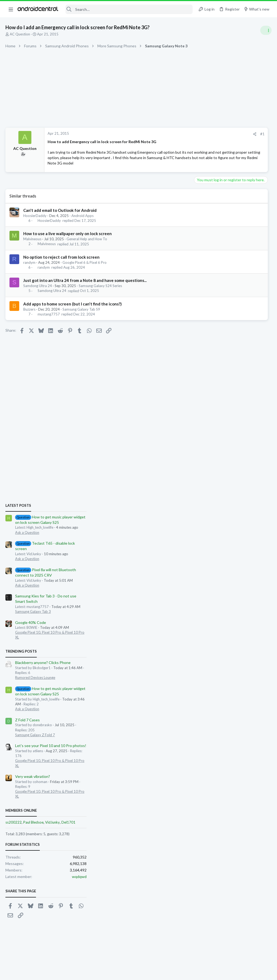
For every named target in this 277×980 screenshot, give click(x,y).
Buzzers (29, 314)
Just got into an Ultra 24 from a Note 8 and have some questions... (85, 286)
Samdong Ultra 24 (38, 291)
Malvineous (32, 244)
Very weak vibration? (218, 564)
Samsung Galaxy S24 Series (100, 291)
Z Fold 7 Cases (212, 507)
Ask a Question (212, 320)
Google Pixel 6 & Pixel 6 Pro (85, 268)
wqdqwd (264, 664)
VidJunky (238, 610)
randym (29, 268)
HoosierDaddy (35, 221)
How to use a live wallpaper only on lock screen (67, 239)
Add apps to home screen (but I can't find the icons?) (72, 309)
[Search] (129, 9)
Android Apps (83, 221)
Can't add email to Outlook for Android (60, 216)
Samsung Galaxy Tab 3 (218, 399)
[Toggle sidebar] (266, 30)
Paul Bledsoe (218, 610)
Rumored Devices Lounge (220, 465)
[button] (11, 9)
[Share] (172, 134)
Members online (206, 597)
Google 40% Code (216, 410)
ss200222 (199, 610)
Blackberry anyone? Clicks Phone (228, 450)
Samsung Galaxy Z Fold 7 (220, 522)
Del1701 (253, 610)
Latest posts (203, 293)
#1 (180, 134)
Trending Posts (206, 439)
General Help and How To (87, 244)
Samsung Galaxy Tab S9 (81, 314)
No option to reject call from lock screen (61, 262)
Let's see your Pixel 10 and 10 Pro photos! (236, 533)
